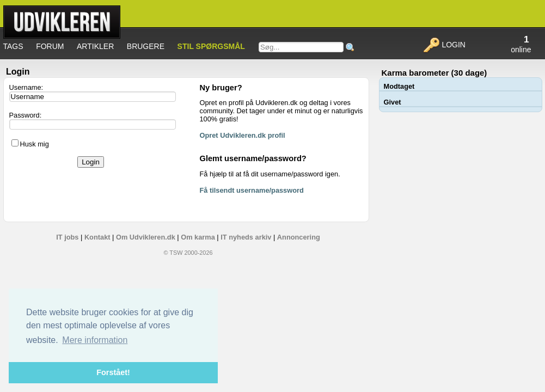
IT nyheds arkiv (246, 237)
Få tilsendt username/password (252, 190)
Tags (13, 46)
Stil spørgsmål (211, 46)
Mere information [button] (95, 340)
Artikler (95, 46)
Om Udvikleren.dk (146, 237)
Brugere (146, 46)
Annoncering (299, 237)
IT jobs (67, 237)
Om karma (198, 237)
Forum (50, 46)
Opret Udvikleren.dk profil (243, 135)
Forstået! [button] (113, 372)
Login (444, 45)
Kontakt (97, 237)
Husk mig (35, 144)
